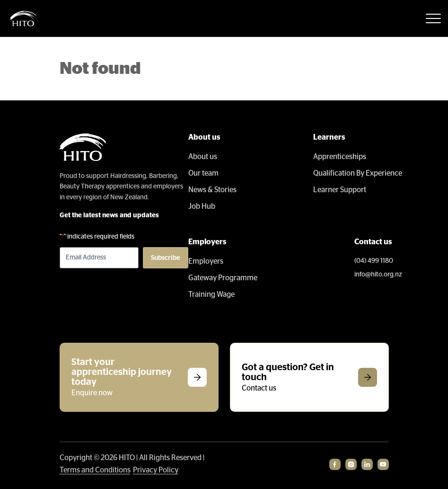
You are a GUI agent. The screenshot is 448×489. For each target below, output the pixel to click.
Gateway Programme (223, 278)
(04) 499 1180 (374, 261)
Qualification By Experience (358, 173)
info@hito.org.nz (378, 275)
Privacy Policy (156, 470)
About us (203, 157)
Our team (203, 173)
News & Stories (212, 190)
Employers (206, 261)
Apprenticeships (340, 157)
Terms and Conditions (95, 470)
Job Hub (202, 206)
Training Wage (211, 294)
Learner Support (340, 190)
